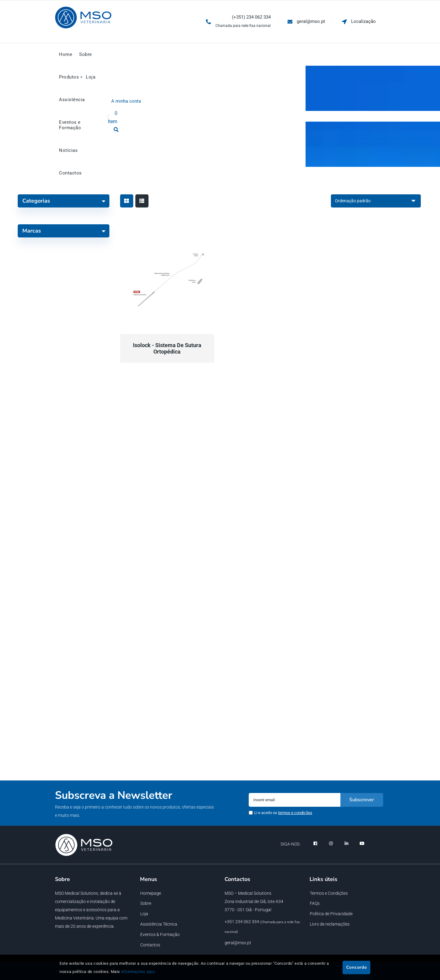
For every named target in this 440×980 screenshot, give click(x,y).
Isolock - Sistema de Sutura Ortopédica (167, 348)
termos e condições (295, 813)
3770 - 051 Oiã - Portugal (248, 910)
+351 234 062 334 (242, 922)
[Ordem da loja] (376, 201)
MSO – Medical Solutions (248, 893)
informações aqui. (139, 972)
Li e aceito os (283, 813)
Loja (211, 94)
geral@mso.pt (238, 943)
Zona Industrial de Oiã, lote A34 (254, 901)
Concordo (357, 967)
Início (193, 94)
